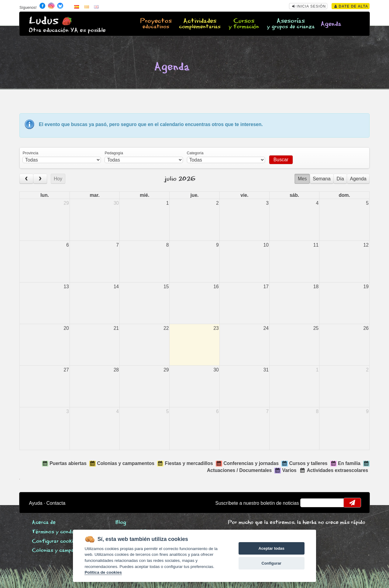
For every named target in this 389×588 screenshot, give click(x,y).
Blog (121, 523)
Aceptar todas (271, 548)
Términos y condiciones (60, 532)
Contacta (56, 503)
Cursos (244, 24)
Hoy (58, 179)
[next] (40, 179)
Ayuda (36, 503)
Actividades (200, 24)
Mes (302, 179)
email (309, 503)
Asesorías (291, 24)
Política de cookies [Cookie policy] (103, 572)
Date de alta (351, 6)
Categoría (195, 153)
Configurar (271, 563)
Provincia (30, 153)
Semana (322, 179)
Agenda (331, 24)
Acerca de (44, 523)
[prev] (26, 179)
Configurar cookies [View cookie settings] (55, 541)
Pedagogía (114, 153)
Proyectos (156, 24)
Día (340, 179)
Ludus (44, 21)
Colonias (62, 550)
